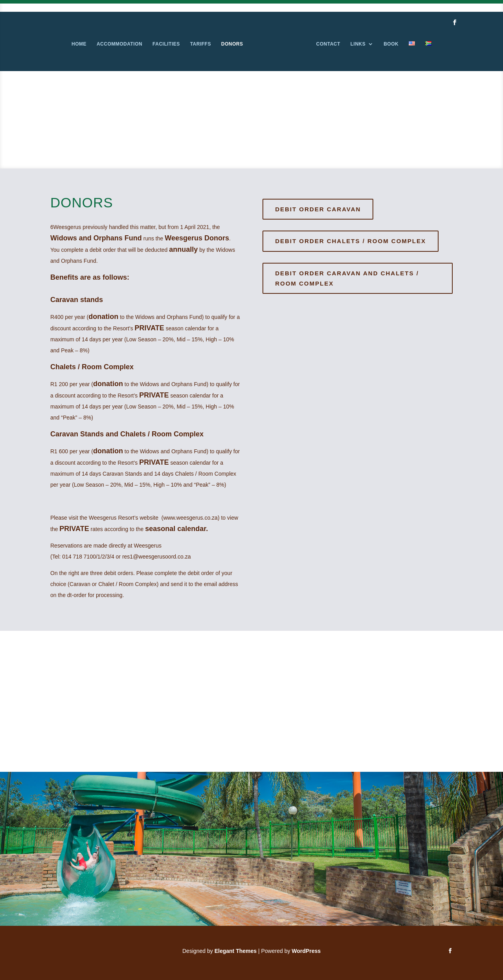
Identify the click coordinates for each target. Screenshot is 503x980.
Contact (328, 44)
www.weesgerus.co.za (190, 518)
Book (391, 44)
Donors (232, 44)
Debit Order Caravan (318, 209)
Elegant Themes (236, 951)
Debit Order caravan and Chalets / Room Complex (347, 278)
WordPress (306, 951)
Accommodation (119, 44)
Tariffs (201, 44)
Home (79, 44)
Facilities (166, 44)
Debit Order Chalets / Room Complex (351, 241)
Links (358, 44)
